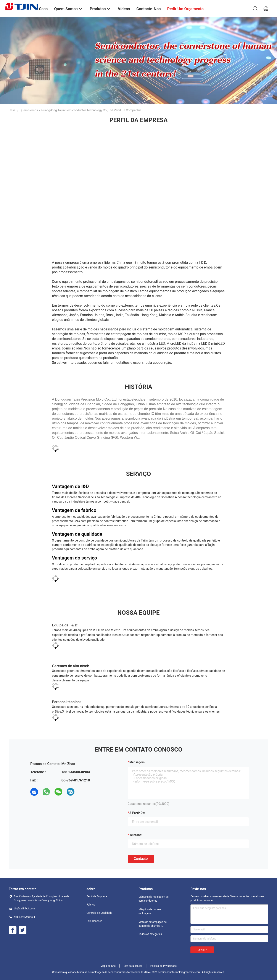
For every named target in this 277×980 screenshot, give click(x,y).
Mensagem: (137, 762)
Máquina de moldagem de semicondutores (154, 899)
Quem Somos (29, 110)
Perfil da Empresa (97, 896)
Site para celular (133, 966)
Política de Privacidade (163, 966)
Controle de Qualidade (99, 913)
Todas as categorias (150, 934)
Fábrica (91, 905)
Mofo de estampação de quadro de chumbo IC (153, 924)
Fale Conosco (94, 921)
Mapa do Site (108, 966)
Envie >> (202, 950)
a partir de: (137, 813)
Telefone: (136, 835)
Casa (12, 110)
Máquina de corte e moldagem (150, 911)
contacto (141, 859)
